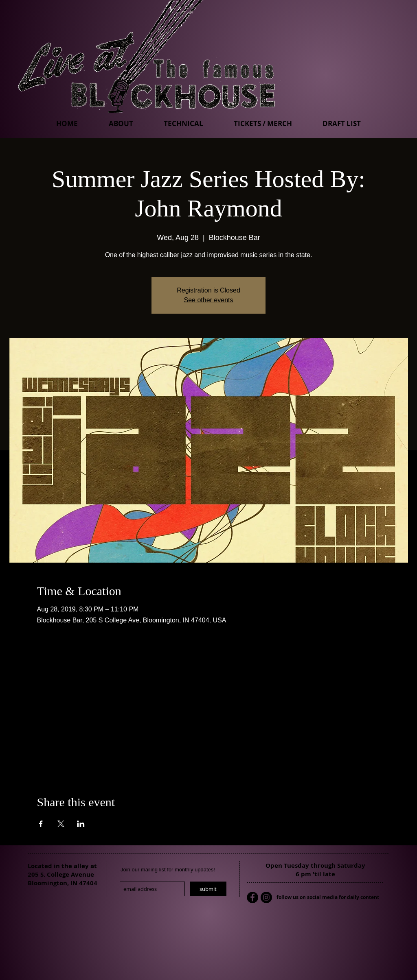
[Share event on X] (61, 824)
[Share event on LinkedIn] (81, 824)
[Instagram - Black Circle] (266, 897)
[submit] (208, 889)
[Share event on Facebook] (41, 824)
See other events (209, 300)
